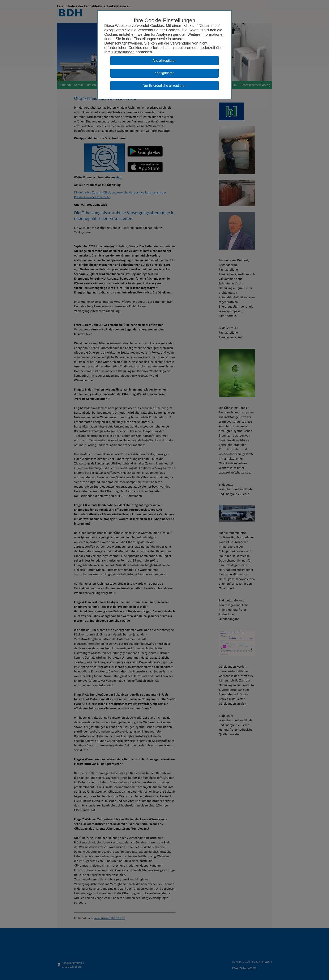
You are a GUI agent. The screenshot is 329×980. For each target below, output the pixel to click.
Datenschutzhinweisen (123, 43)
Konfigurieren (164, 73)
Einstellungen (123, 52)
